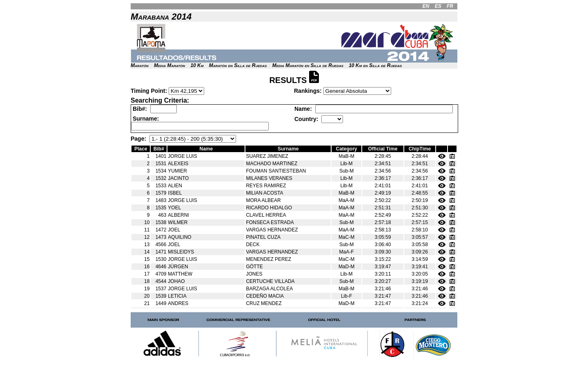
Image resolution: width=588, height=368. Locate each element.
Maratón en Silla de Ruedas (238, 65)
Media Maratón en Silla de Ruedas (308, 65)
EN (426, 6)
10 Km (197, 65)
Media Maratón (169, 65)
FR (450, 6)
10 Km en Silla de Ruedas (375, 65)
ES (438, 6)
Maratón (140, 65)
